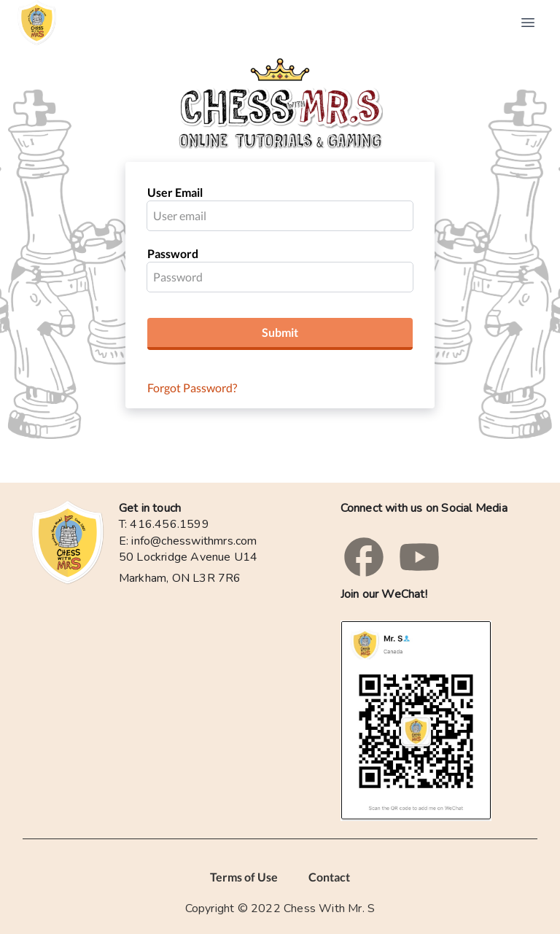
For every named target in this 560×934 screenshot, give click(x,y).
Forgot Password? (192, 388)
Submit (280, 332)
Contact (329, 877)
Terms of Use (244, 877)
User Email (175, 192)
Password (173, 253)
